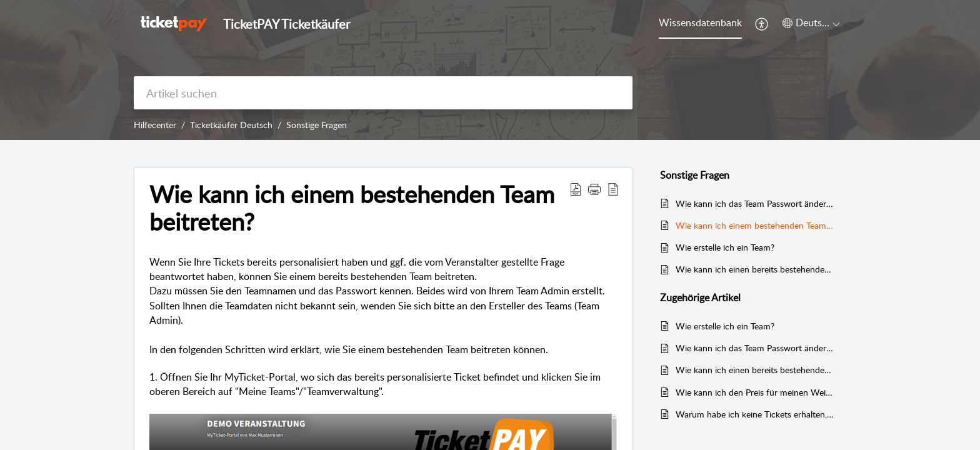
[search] (383, 93)
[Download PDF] (576, 189)
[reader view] (613, 189)
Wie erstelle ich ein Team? (725, 247)
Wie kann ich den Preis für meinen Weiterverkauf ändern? (755, 392)
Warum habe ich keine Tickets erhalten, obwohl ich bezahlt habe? (755, 414)
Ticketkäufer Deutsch (231, 125)
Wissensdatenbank (700, 22)
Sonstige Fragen (317, 125)
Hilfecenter (155, 125)
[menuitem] (762, 24)
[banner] (490, 70)
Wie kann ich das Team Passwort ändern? (755, 203)
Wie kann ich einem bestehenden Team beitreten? (352, 208)
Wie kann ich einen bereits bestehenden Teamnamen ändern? (755, 269)
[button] (594, 189)
